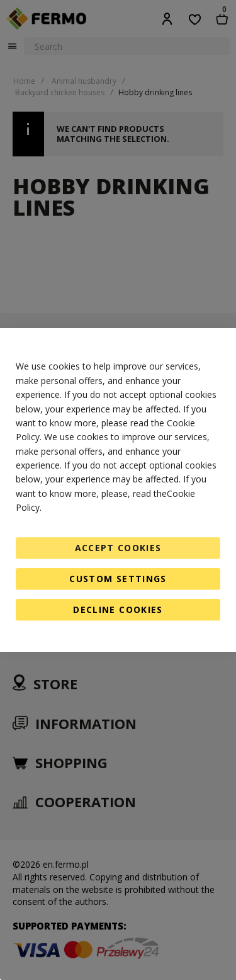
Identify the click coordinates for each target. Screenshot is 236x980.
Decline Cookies (118, 610)
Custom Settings (118, 579)
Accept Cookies (118, 548)
